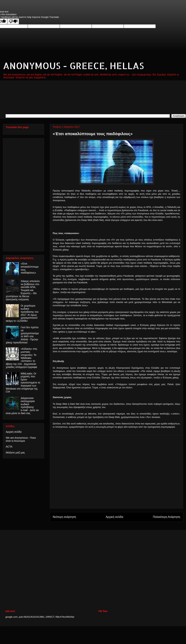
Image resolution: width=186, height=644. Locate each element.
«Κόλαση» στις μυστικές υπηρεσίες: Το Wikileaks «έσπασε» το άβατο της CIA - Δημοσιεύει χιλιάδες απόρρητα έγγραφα (21, 358)
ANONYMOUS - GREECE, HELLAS (73, 66)
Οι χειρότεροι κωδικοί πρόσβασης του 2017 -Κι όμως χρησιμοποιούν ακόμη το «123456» (22, 313)
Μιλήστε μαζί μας (15, 453)
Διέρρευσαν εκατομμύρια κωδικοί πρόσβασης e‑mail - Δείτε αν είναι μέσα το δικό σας (22, 406)
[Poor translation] (13, 21)
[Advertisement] (34, 472)
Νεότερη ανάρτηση (64, 517)
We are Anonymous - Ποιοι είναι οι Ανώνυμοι (21, 439)
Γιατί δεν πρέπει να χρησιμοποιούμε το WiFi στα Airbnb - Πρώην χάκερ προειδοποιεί (22, 335)
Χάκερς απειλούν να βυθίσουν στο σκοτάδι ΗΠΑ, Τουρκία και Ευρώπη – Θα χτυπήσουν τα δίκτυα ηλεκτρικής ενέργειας (23, 290)
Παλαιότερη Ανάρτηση (166, 517)
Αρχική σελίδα (114, 517)
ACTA (9, 447)
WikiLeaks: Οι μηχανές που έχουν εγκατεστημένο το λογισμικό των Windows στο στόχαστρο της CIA (23, 383)
